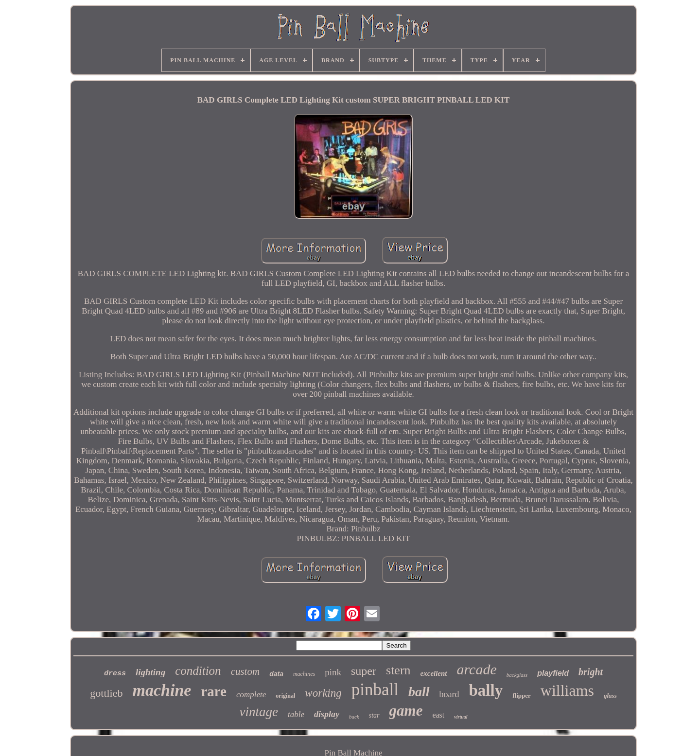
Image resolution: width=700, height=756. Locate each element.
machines (304, 674)
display (327, 714)
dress (115, 674)
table (296, 714)
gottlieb (106, 693)
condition (198, 671)
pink (333, 672)
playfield (553, 673)
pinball (375, 690)
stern (398, 670)
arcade (477, 669)
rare (214, 691)
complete (251, 694)
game (406, 711)
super (364, 671)
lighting (150, 672)
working (323, 693)
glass (610, 695)
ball (419, 692)
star (374, 715)
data (276, 674)
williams (567, 690)
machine (162, 690)
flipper (522, 695)
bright (591, 672)
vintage (258, 712)
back (354, 717)
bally (486, 690)
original (285, 696)
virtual (461, 717)
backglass (517, 675)
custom (245, 671)
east (438, 715)
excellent (434, 673)
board (449, 694)
